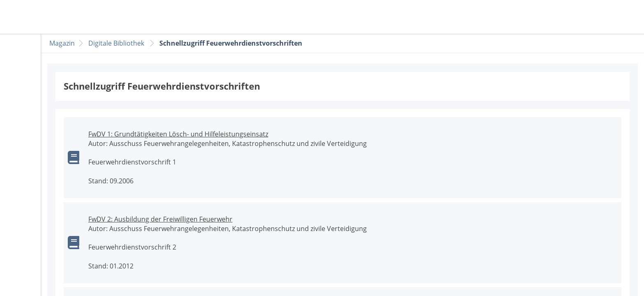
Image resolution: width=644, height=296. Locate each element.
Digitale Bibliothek (116, 43)
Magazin (62, 43)
